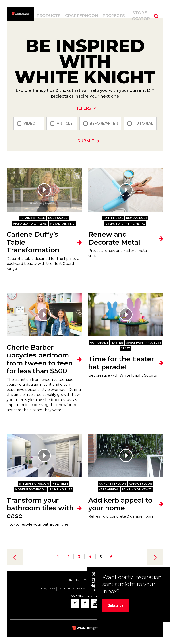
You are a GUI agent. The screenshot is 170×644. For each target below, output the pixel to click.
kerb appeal (109, 489)
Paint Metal (113, 218)
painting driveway (137, 489)
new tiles (60, 484)
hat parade (99, 343)
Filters (83, 108)
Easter (117, 343)
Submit (86, 141)
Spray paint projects (144, 343)
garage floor (140, 484)
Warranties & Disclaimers (74, 589)
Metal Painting (62, 224)
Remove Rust (137, 218)
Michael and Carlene (30, 224)
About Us (74, 580)
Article (65, 124)
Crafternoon (82, 16)
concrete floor (112, 484)
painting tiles (61, 489)
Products (49, 16)
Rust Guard (58, 218)
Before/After (104, 124)
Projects (114, 16)
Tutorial (143, 124)
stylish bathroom (34, 484)
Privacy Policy (47, 589)
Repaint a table (32, 218)
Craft (125, 348)
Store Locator (140, 16)
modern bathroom (31, 489)
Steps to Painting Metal (125, 224)
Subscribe (116, 606)
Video (29, 124)
